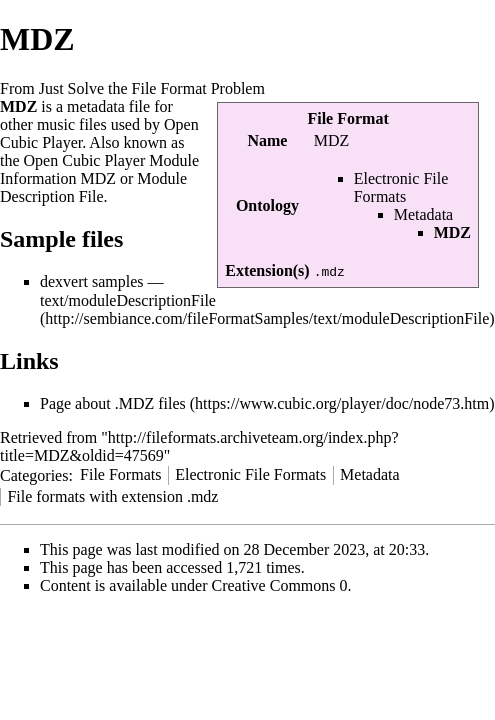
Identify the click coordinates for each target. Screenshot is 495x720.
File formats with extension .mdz (112, 496)
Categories (34, 474)
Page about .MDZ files (113, 403)
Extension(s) (267, 270)
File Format (347, 118)
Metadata (424, 214)
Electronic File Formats (401, 187)
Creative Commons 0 (280, 585)
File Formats (120, 474)
